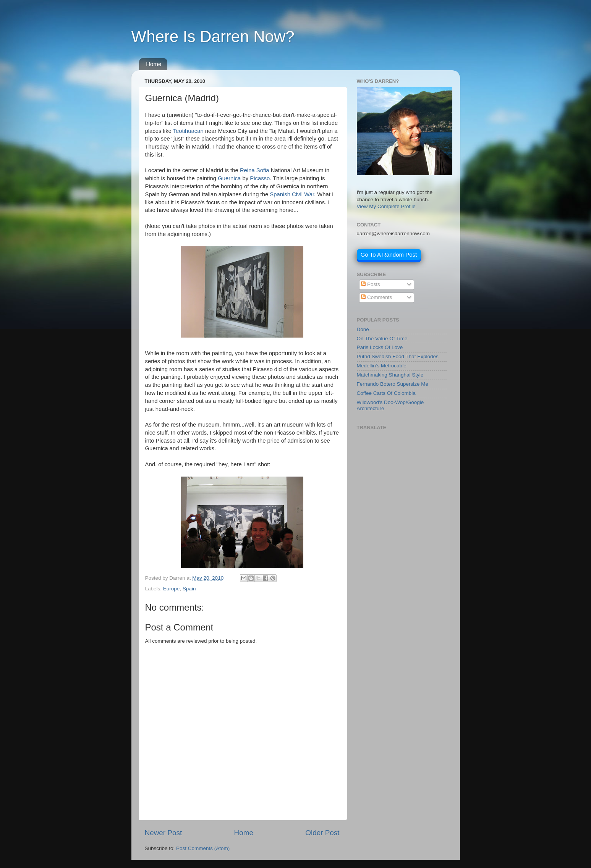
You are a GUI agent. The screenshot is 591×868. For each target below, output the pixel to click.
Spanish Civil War (292, 194)
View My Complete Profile (386, 206)
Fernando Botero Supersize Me (393, 384)
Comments (376, 297)
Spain (189, 589)
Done (363, 329)
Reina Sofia (255, 170)
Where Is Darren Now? (213, 36)
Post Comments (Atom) (203, 848)
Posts (371, 284)
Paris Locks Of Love (380, 347)
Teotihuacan (188, 131)
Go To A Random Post (389, 255)
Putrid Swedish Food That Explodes (398, 356)
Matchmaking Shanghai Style (390, 375)
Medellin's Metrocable (382, 366)
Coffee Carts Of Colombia (386, 393)
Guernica (229, 178)
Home (154, 64)
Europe (172, 589)
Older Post (322, 833)
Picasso (260, 178)
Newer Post (164, 833)
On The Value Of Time (382, 339)
